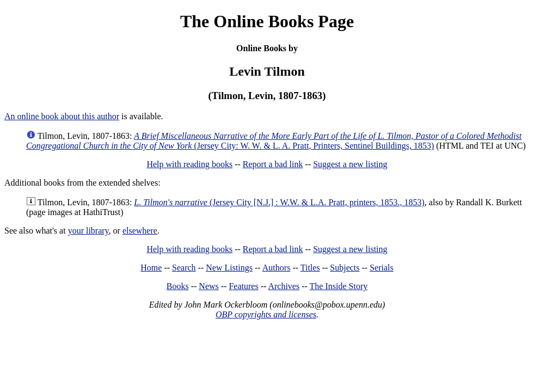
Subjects (345, 268)
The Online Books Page (267, 21)
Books (178, 286)
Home (151, 268)
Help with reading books (189, 164)
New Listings (229, 268)
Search (184, 268)
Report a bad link (273, 164)
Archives (284, 286)
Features (243, 286)
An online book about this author (62, 116)
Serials (382, 268)
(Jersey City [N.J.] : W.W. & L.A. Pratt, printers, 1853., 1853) (279, 202)
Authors (277, 268)
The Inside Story (339, 286)
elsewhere (140, 231)
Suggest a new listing (350, 164)
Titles (310, 268)
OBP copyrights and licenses (266, 314)
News (208, 286)
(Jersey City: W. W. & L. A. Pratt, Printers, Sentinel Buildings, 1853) (274, 141)
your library (88, 231)
